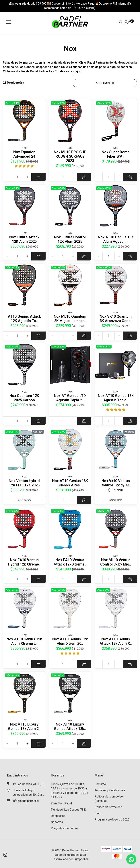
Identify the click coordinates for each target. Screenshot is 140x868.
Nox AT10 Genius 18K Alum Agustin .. (116, 239)
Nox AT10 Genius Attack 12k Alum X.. (116, 641)
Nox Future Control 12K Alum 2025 (70, 239)
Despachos (58, 816)
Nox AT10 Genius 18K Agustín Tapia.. (116, 398)
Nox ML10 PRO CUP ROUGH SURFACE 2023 (70, 156)
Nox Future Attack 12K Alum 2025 (24, 239)
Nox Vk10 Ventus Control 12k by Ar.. (116, 483)
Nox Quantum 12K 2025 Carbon (24, 398)
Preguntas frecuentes (65, 828)
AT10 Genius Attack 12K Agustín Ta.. (24, 319)
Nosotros (57, 822)
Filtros (105, 83)
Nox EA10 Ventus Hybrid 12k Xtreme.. (24, 562)
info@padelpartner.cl (26, 801)
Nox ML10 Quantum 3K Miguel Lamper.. (70, 319)
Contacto (100, 784)
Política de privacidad (108, 807)
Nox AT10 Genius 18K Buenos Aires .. (70, 483)
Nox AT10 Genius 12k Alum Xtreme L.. (24, 641)
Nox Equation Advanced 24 (24, 154)
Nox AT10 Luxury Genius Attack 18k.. (70, 726)
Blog (98, 813)
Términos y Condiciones (110, 790)
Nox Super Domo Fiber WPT (116, 154)
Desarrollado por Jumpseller (70, 859)
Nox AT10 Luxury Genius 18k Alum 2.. (24, 726)
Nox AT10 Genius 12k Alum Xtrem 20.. (70, 641)
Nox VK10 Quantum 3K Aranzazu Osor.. (116, 319)
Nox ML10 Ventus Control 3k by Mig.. (116, 562)
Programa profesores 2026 (112, 820)
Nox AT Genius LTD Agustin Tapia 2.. (70, 398)
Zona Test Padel (61, 803)
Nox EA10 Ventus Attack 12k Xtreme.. (70, 562)
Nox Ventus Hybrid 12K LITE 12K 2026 (24, 483)
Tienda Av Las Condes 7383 (69, 810)
